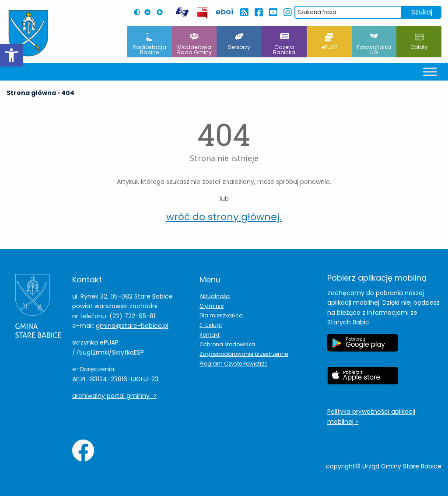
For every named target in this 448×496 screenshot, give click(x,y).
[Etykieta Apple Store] (363, 380)
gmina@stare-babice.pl (132, 326)
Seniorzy (239, 42)
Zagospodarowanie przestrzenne (244, 354)
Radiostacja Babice (149, 44)
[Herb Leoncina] (28, 33)
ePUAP (329, 42)
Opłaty (419, 42)
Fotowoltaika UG (374, 44)
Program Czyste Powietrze (233, 364)
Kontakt (210, 335)
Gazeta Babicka (284, 44)
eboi (224, 12)
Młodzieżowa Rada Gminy (194, 44)
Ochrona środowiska (227, 344)
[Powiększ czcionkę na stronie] (162, 12)
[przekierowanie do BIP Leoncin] (203, 13)
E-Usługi (211, 325)
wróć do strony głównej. (224, 217)
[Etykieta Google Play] (363, 347)
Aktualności (215, 296)
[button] (11, 55)
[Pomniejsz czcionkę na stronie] (150, 12)
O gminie (212, 306)
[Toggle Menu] (430, 72)
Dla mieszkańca (221, 315)
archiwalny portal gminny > (114, 396)
